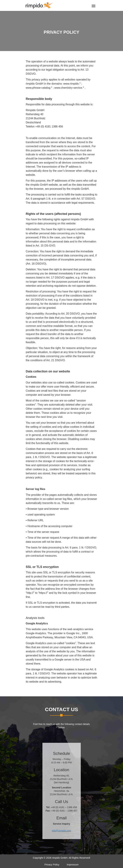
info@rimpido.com (61, 831)
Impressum (73, 865)
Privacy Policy (52, 865)
